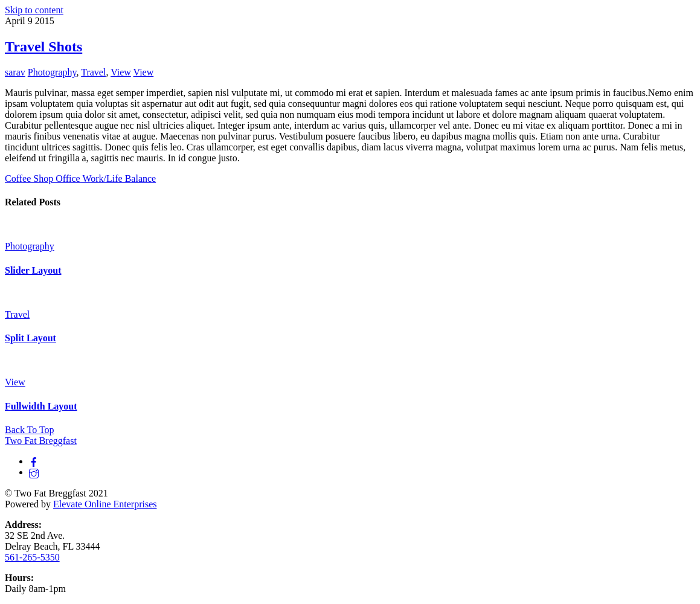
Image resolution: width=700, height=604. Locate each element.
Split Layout (31, 338)
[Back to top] (30, 430)
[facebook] (34, 461)
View (121, 72)
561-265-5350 (32, 557)
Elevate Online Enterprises (105, 504)
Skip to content (34, 10)
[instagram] (34, 472)
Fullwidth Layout (41, 406)
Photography (52, 72)
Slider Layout (33, 270)
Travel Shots (43, 47)
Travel (93, 72)
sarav (15, 72)
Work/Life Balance (118, 178)
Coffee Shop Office (43, 178)
